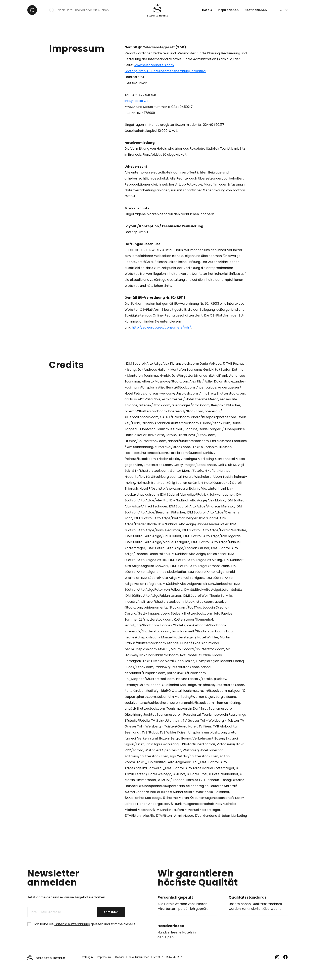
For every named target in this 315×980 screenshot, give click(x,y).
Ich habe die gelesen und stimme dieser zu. (86, 938)
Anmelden (111, 926)
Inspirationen (228, 10)
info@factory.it (136, 101)
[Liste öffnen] (32, 10)
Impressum (104, 971)
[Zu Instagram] (277, 971)
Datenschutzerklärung (72, 938)
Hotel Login (87, 971)
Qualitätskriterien (140, 971)
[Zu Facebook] (285, 971)
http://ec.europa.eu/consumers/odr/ (161, 330)
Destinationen (256, 10)
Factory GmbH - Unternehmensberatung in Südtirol (165, 71)
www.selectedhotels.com (154, 65)
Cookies (121, 971)
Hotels (207, 10)
